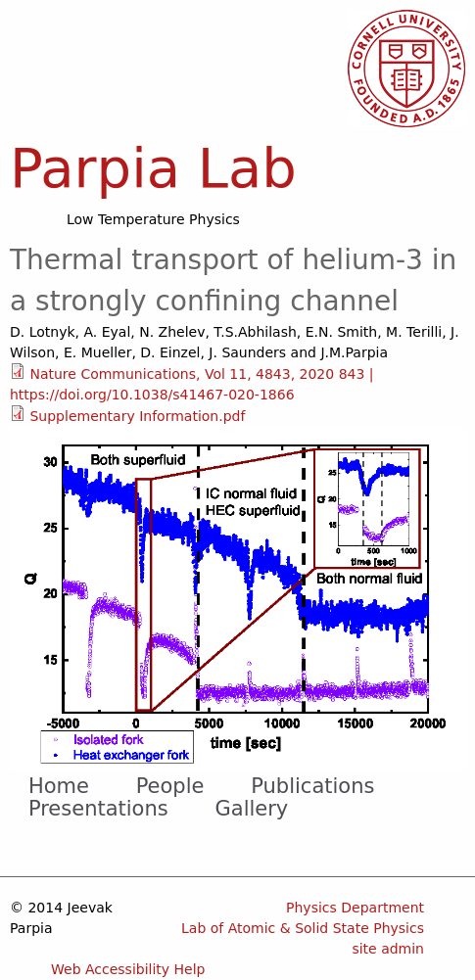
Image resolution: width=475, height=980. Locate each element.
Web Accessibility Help (128, 969)
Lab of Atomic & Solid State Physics (303, 928)
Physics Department (355, 908)
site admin (388, 949)
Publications (312, 786)
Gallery (252, 809)
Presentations (98, 809)
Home (59, 786)
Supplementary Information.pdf (137, 416)
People (170, 786)
